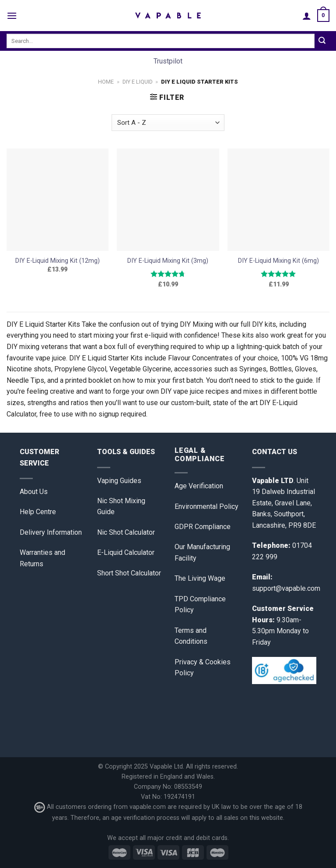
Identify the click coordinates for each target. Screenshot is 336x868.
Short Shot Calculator (129, 573)
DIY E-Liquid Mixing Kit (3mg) (168, 261)
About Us (34, 492)
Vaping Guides (119, 481)
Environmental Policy (206, 506)
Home (106, 82)
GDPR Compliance (203, 527)
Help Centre (38, 512)
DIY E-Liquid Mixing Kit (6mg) (278, 261)
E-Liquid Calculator (126, 552)
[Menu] (12, 16)
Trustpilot (168, 61)
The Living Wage (200, 578)
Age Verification (199, 486)
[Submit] (322, 41)
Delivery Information (51, 532)
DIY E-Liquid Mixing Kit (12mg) (58, 261)
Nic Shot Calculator (126, 532)
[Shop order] (168, 123)
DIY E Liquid (138, 82)
